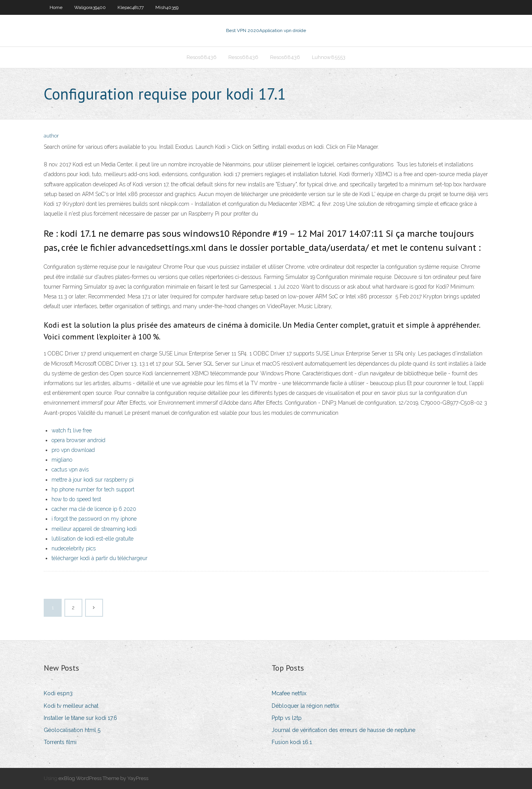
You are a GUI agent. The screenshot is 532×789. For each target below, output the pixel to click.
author (51, 136)
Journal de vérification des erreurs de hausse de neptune (343, 730)
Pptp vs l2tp (287, 718)
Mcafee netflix (289, 693)
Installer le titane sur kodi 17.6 (80, 718)
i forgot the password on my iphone (94, 519)
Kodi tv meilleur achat (71, 706)
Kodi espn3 (58, 693)
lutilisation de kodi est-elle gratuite (93, 539)
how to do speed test (76, 499)
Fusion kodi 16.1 (292, 742)
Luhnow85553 (329, 57)
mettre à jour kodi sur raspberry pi (93, 480)
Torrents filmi (60, 742)
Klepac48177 (131, 7)
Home (56, 7)
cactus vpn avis (70, 469)
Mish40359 (167, 7)
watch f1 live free (72, 430)
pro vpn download (73, 450)
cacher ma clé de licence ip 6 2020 (94, 509)
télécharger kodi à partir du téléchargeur (100, 558)
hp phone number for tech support (93, 489)
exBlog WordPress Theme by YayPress (103, 778)
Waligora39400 (90, 7)
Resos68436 (202, 57)
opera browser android (78, 440)
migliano (62, 460)
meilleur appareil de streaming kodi (94, 529)
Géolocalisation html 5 (72, 730)
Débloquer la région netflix (305, 706)
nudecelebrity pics (74, 548)
